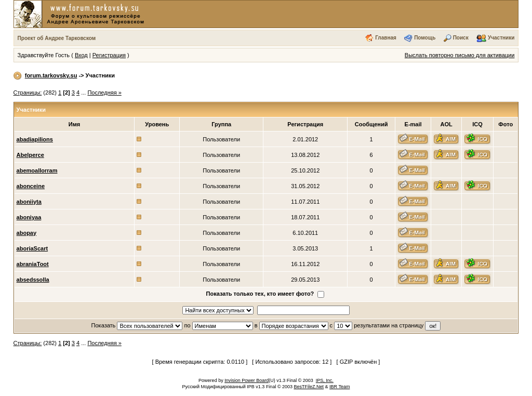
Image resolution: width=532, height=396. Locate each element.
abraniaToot (33, 264)
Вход (81, 55)
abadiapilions (35, 139)
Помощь (425, 38)
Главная (386, 38)
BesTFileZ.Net (309, 387)
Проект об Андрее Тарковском (57, 38)
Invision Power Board (247, 380)
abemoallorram (37, 170)
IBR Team (340, 387)
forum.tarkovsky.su (51, 75)
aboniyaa (29, 217)
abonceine (31, 186)
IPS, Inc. (325, 380)
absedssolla (33, 280)
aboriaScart (32, 248)
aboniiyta (29, 202)
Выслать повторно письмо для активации (460, 55)
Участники (501, 38)
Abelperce (30, 155)
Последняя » (104, 93)
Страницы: (28, 93)
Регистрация (109, 55)
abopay (27, 233)
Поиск (461, 38)
